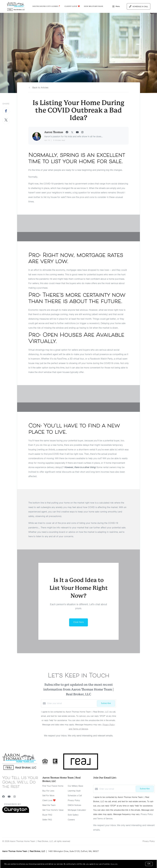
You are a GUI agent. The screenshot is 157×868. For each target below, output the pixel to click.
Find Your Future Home (53, 786)
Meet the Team (49, 805)
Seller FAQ (47, 820)
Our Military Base (94, 6)
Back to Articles (40, 88)
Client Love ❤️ (72, 6)
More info (114, 864)
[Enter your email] (71, 703)
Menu (116, 7)
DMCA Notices (74, 805)
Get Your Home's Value (53, 810)
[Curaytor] (16, 812)
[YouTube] (9, 797)
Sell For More (48, 796)
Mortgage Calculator (77, 810)
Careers (71, 820)
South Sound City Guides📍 (47, 6)
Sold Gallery (73, 815)
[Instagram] (15, 797)
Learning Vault (74, 791)
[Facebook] (3, 797)
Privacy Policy (74, 800)
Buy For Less (48, 791)
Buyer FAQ (47, 815)
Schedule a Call (75, 796)
